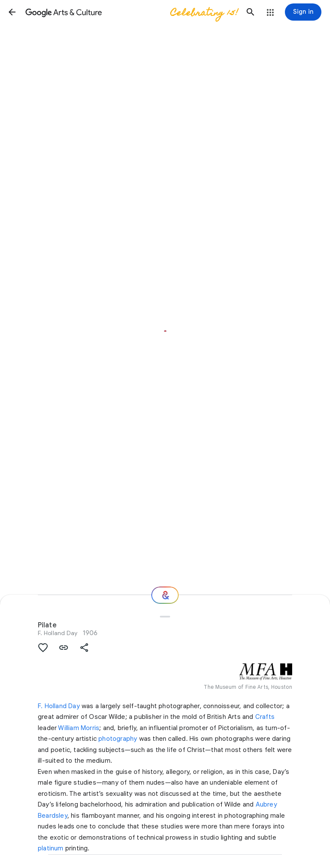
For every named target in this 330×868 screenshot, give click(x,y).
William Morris (79, 728)
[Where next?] (165, 595)
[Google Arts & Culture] (131, 12)
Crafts (265, 717)
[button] (12, 12)
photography (118, 739)
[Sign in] (303, 12)
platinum (51, 848)
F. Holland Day (58, 633)
